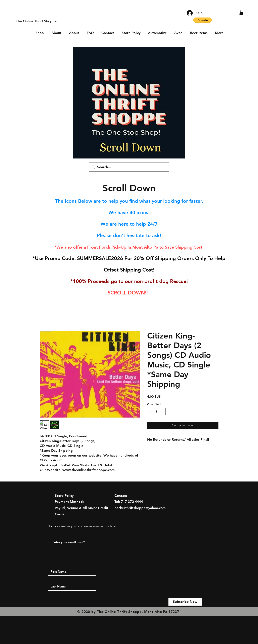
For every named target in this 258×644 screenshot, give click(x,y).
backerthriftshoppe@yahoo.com (140, 508)
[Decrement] (150, 412)
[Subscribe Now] (185, 602)
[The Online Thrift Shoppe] (36, 21)
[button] (241, 12)
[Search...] (129, 167)
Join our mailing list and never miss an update (82, 526)
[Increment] (163, 412)
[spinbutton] (156, 412)
